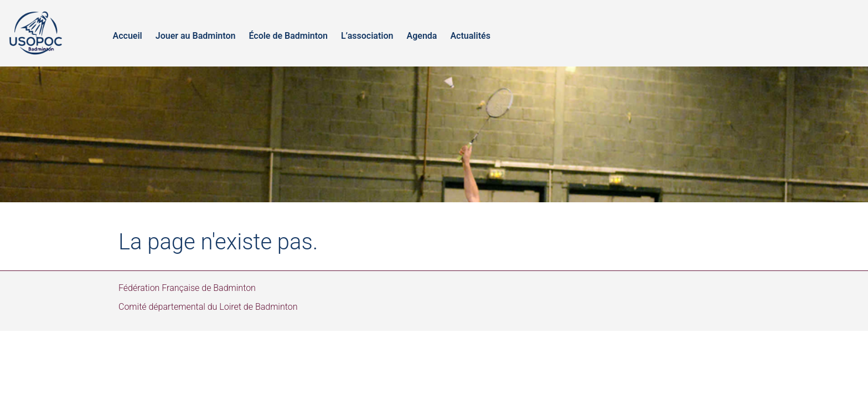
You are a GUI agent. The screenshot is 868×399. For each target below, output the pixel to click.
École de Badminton (288, 36)
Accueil (128, 36)
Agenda (422, 36)
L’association (367, 36)
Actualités (470, 36)
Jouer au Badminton (196, 36)
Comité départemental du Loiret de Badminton (208, 307)
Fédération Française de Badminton (187, 288)
